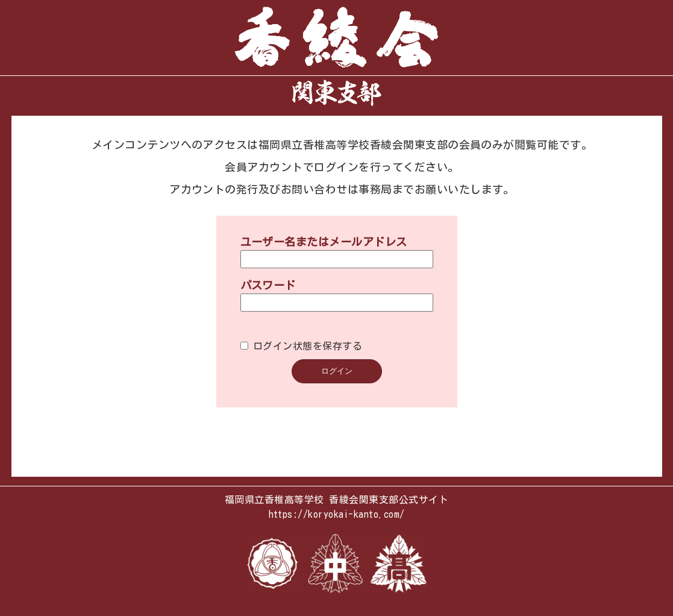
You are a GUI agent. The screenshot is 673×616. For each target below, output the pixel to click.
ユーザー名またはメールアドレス (324, 234)
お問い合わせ (314, 182)
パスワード (268, 278)
